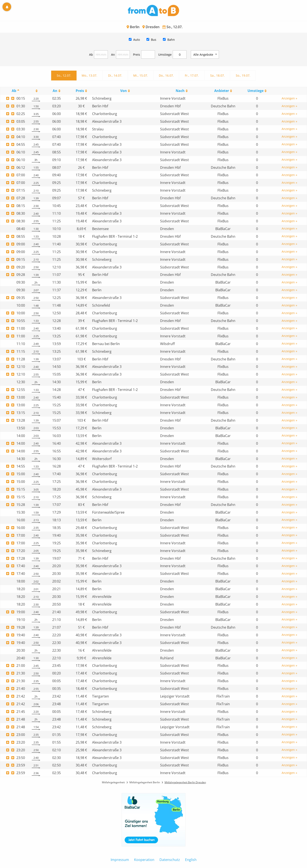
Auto (137, 40)
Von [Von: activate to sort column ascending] (124, 91)
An (113, 55)
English (191, 860)
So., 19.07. (243, 75)
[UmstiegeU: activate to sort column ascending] (257, 91)
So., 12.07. (64, 75)
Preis (137, 55)
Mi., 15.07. (141, 75)
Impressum (120, 860)
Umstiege (165, 55)
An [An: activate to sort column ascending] (55, 91)
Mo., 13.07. (89, 75)
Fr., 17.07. (192, 75)
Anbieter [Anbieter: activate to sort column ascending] (222, 91)
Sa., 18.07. (217, 75)
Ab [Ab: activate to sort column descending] (14, 91)
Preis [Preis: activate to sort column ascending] (80, 91)
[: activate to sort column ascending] (36, 91)
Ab (91, 55)
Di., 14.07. (115, 75)
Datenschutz (170, 860)
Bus (154, 40)
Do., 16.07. (166, 75)
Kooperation (144, 860)
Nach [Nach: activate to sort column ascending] (180, 91)
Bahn (171, 40)
